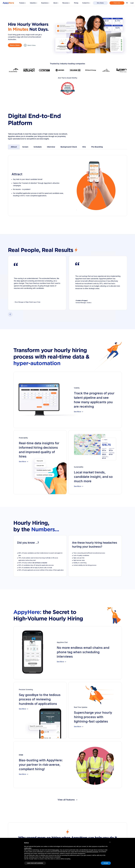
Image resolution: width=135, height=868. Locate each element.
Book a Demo (15, 45)
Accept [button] (106, 863)
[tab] (14, 147)
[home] (8, 3)
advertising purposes (92, 852)
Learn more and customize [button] (35, 863)
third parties (56, 850)
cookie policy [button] (28, 848)
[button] (23, 3)
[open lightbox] (30, 45)
